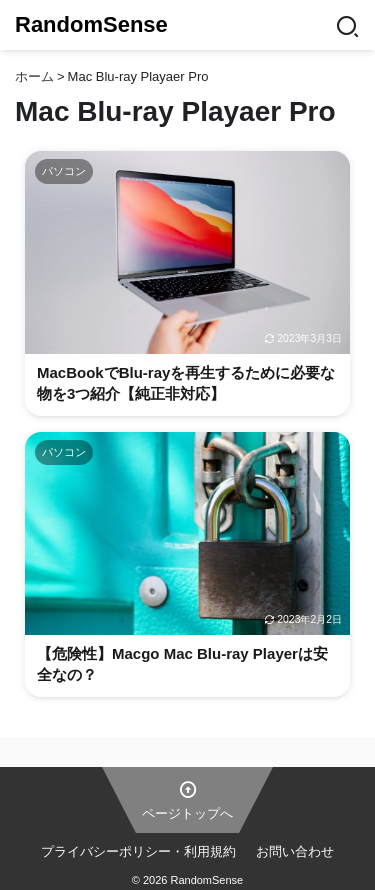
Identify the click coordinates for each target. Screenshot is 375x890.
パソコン (64, 171)
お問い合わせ (295, 851)
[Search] (347, 25)
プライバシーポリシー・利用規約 (138, 851)
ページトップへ (187, 799)
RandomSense (91, 24)
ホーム (34, 76)
